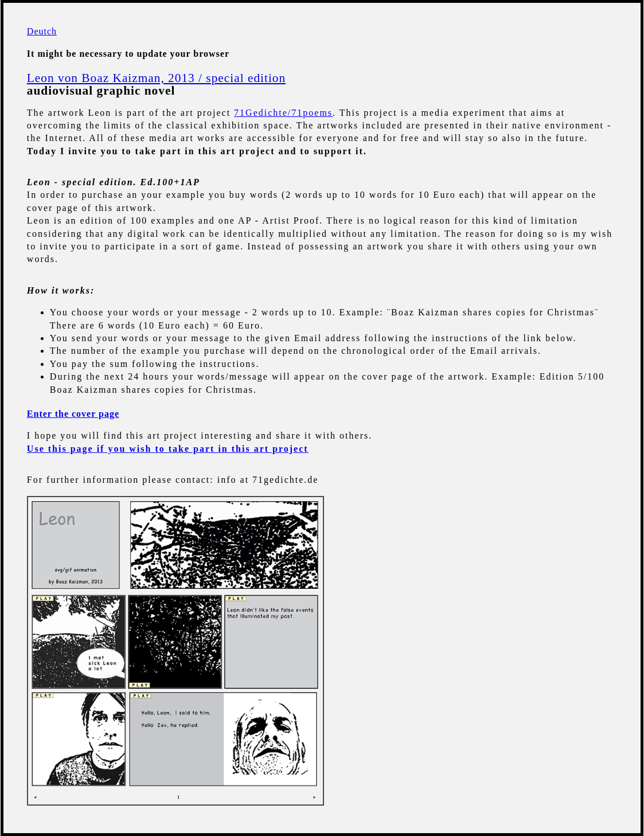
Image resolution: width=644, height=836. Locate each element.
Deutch (42, 31)
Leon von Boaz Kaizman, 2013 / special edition (156, 78)
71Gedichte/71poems (283, 113)
